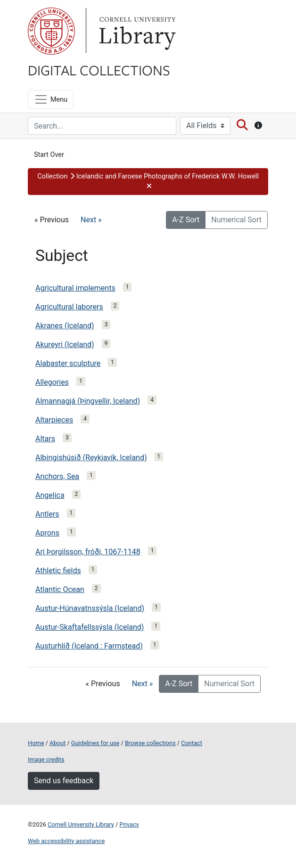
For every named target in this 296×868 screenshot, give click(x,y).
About (58, 743)
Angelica (50, 495)
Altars (45, 439)
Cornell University (51, 31)
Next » (91, 220)
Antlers (47, 514)
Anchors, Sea (57, 476)
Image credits (46, 759)
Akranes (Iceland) (65, 326)
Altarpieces (54, 420)
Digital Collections (99, 70)
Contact (192, 743)
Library (136, 31)
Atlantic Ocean (60, 589)
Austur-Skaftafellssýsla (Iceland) (90, 627)
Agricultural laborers (69, 307)
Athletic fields (58, 571)
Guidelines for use (95, 743)
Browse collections (150, 743)
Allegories (52, 382)
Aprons (47, 533)
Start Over (49, 155)
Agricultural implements (75, 288)
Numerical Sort (236, 220)
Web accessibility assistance (66, 841)
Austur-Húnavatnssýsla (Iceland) (90, 608)
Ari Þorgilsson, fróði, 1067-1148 (88, 552)
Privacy (129, 824)
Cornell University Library (81, 824)
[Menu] (51, 99)
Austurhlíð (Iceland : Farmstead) (89, 646)
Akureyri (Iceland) (65, 345)
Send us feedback (64, 781)
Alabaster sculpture (68, 363)
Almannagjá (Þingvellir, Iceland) (88, 401)
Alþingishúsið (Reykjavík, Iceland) (91, 458)
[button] (148, 182)
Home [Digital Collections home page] (36, 743)
